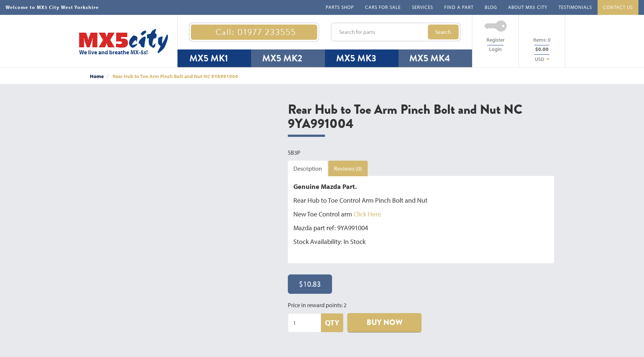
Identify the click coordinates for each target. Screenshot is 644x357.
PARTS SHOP (340, 7)
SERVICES (422, 7)
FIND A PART (459, 7)
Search (443, 32)
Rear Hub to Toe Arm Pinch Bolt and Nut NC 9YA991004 (175, 76)
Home (97, 76)
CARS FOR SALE (383, 7)
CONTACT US (618, 7)
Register (496, 40)
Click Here (367, 214)
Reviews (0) (348, 168)
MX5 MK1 (209, 58)
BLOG (491, 7)
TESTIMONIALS (575, 7)
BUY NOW (385, 322)
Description (308, 168)
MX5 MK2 (282, 58)
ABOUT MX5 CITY (528, 7)
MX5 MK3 (356, 58)
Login (495, 49)
